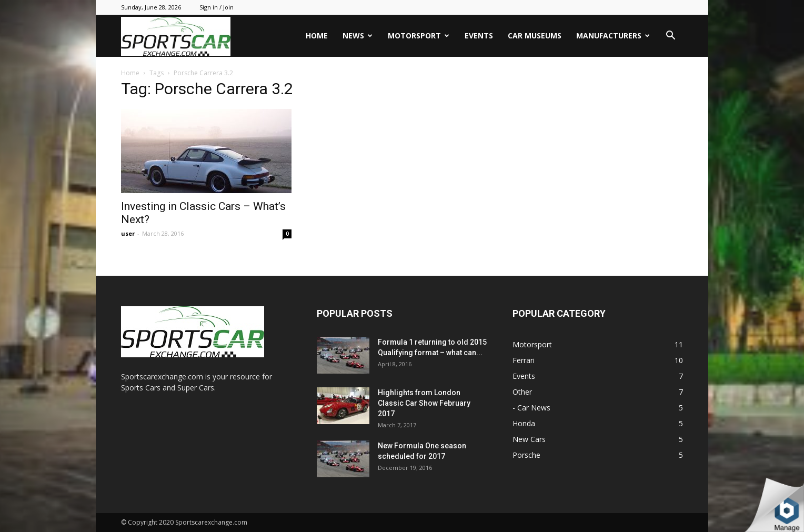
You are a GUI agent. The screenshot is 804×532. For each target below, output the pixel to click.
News (358, 36)
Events (479, 36)
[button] (670, 37)
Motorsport (419, 36)
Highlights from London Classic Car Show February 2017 (424, 403)
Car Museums (535, 36)
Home (317, 36)
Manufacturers (613, 36)
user (128, 233)
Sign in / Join (217, 7)
